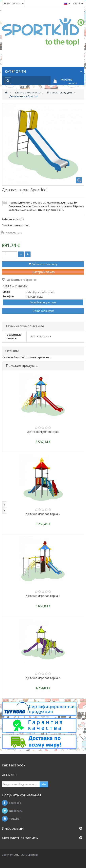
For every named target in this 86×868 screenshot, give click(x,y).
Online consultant (43, 311)
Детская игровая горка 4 (43, 678)
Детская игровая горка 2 (43, 514)
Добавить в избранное (22, 280)
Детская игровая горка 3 (43, 596)
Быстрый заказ (43, 272)
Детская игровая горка (43, 432)
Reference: (8, 219)
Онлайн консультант (43, 302)
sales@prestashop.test (40, 292)
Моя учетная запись (20, 838)
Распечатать (14, 232)
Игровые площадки (59, 92)
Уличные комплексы (28, 92)
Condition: (8, 225)
